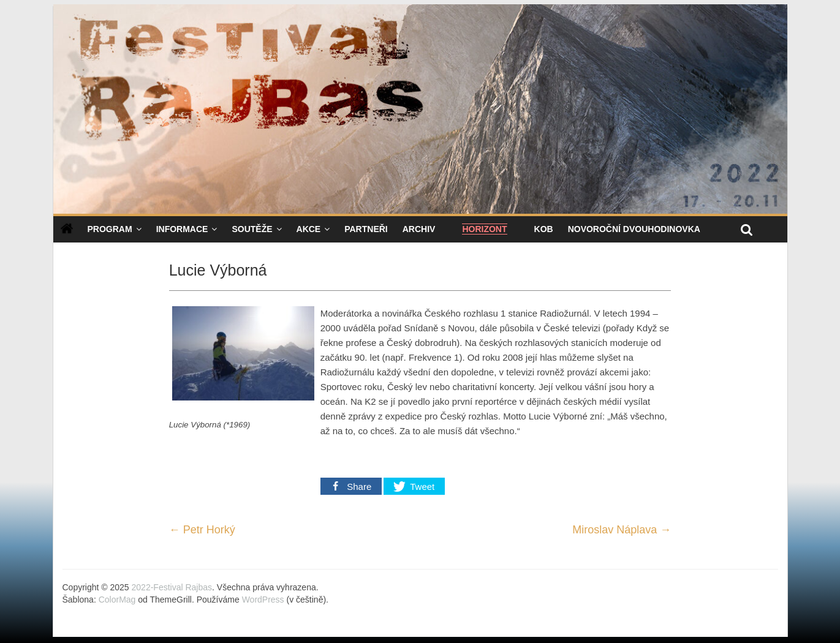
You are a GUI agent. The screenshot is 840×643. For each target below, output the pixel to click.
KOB (544, 229)
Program (110, 229)
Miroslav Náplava (622, 530)
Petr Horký (202, 530)
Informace (182, 229)
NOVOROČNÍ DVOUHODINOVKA (634, 229)
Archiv (419, 229)
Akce (309, 229)
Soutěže (252, 229)
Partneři (366, 229)
